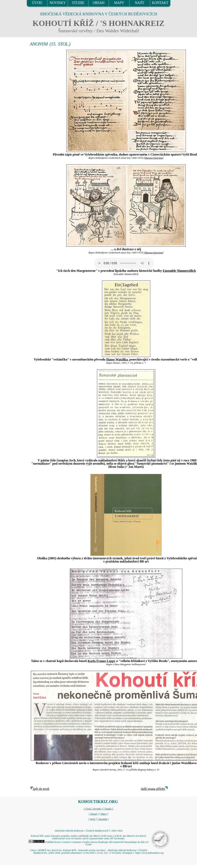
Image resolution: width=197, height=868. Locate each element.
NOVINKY (58, 3)
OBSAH (98, 3)
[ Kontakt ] (103, 819)
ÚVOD (37, 3)
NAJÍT (140, 3)
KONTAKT (160, 3)
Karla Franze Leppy (102, 661)
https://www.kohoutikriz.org (149, 853)
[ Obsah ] (94, 814)
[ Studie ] (108, 809)
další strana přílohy (153, 789)
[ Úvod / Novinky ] (93, 809)
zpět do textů (41, 789)
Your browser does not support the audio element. (124, 263)
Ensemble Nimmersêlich (179, 271)
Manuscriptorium (154, 158)
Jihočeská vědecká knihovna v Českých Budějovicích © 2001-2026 (89, 831)
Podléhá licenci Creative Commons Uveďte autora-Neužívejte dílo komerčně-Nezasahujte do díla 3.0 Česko (89, 843)
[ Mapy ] (104, 814)
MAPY (119, 3)
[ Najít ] (92, 819)
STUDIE (78, 3)
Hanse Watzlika (117, 359)
